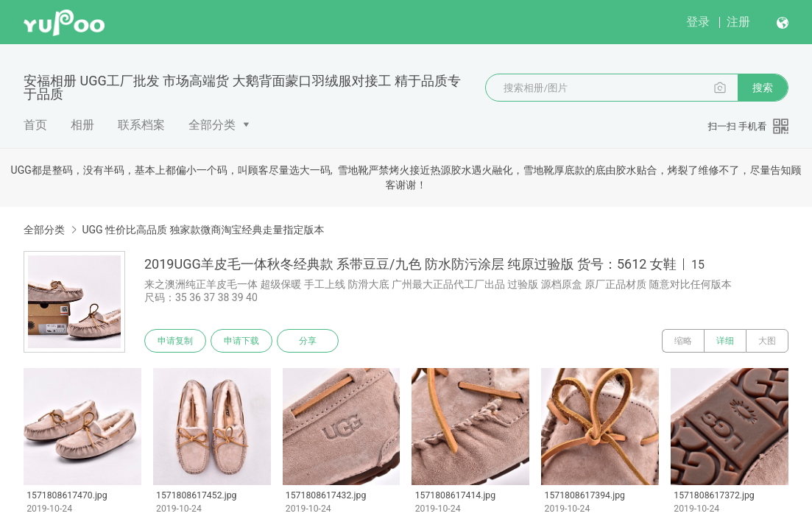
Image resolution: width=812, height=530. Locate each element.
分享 (308, 341)
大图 (767, 341)
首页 (35, 125)
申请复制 (175, 341)
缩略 (683, 341)
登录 (698, 22)
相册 (82, 125)
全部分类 (212, 125)
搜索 (763, 88)
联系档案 (141, 125)
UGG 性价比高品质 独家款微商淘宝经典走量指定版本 (203, 230)
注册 (738, 22)
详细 (725, 341)
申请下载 (241, 341)
